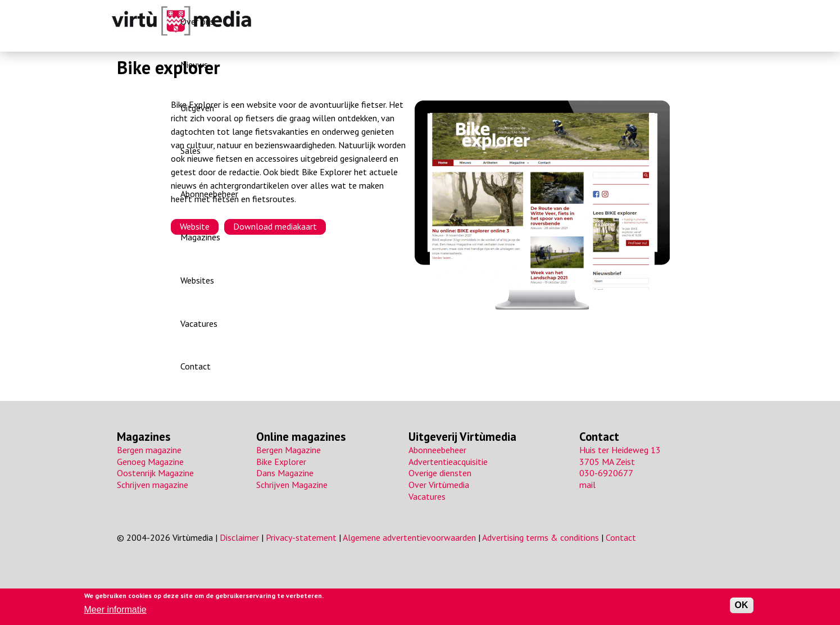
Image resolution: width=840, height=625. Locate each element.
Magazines (566, 21)
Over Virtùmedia (439, 485)
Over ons (320, 21)
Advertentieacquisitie (448, 462)
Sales (450, 21)
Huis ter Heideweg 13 (620, 450)
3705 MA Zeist (607, 462)
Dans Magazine (285, 473)
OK (742, 605)
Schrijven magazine (153, 485)
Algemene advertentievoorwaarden (409, 537)
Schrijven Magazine (292, 485)
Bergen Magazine (289, 450)
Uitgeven (409, 21)
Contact (714, 21)
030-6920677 (606, 473)
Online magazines (301, 437)
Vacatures (666, 21)
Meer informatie (115, 610)
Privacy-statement (301, 537)
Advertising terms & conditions (541, 537)
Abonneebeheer (503, 21)
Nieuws (364, 21)
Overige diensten (440, 473)
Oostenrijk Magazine (155, 473)
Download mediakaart (275, 226)
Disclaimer (239, 537)
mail (587, 485)
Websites (617, 21)
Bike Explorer (281, 462)
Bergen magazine (149, 450)
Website (195, 226)
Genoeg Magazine (150, 462)
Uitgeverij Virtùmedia (462, 437)
